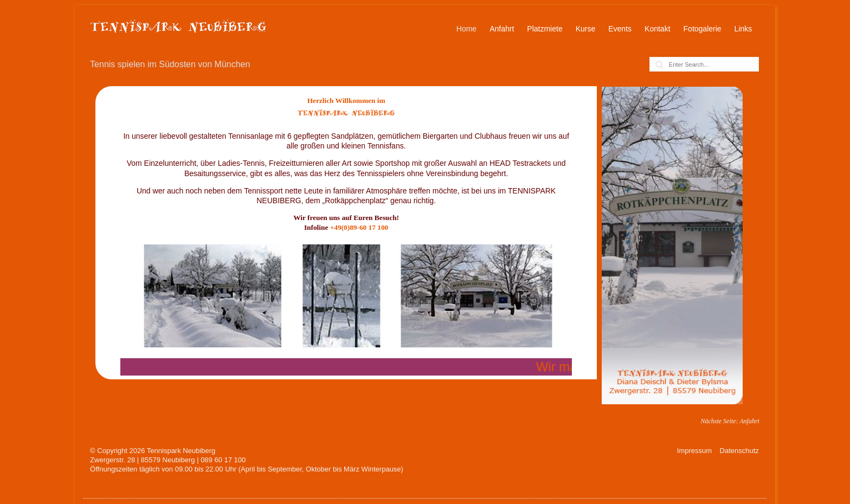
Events (620, 29)
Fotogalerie (703, 29)
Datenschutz (739, 451)
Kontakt (657, 29)
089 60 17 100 (223, 460)
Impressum (694, 451)
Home (466, 29)
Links (743, 29)
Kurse (586, 29)
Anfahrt (502, 29)
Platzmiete (545, 29)
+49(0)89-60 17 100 (359, 227)
